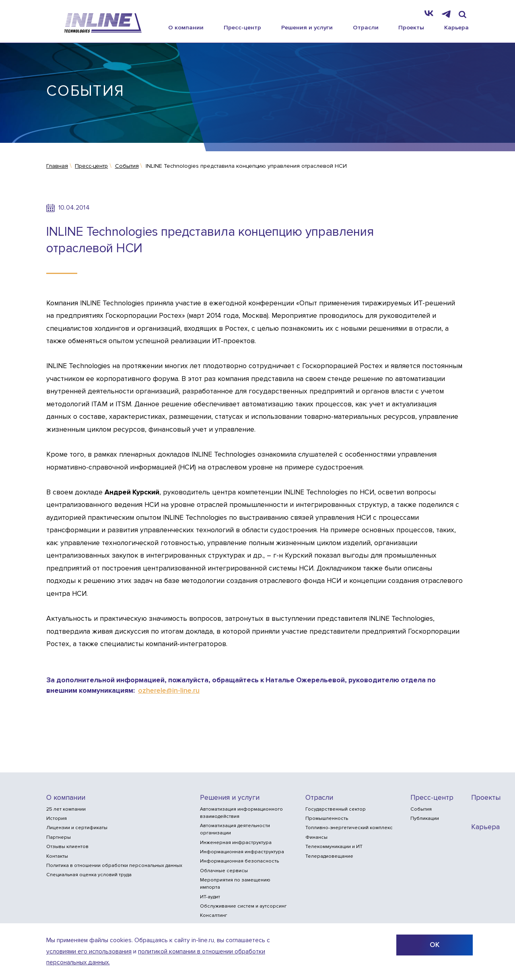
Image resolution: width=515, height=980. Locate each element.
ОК (435, 945)
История (57, 818)
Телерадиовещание (329, 856)
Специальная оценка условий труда (89, 875)
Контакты (57, 856)
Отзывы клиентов (67, 847)
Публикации (425, 818)
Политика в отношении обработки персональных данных (114, 866)
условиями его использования (89, 952)
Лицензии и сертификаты (77, 828)
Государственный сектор (336, 809)
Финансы (316, 837)
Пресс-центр (242, 27)
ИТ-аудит (210, 897)
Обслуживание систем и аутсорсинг (243, 906)
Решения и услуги (307, 27)
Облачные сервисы (224, 871)
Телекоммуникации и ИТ (334, 847)
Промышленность (327, 818)
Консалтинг (213, 915)
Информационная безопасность (239, 861)
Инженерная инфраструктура (236, 843)
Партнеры (59, 837)
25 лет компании (66, 809)
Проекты (411, 27)
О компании (186, 27)
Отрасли (366, 27)
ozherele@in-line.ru (169, 691)
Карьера (456, 27)
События (421, 809)
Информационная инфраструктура (242, 852)
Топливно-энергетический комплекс (349, 828)
